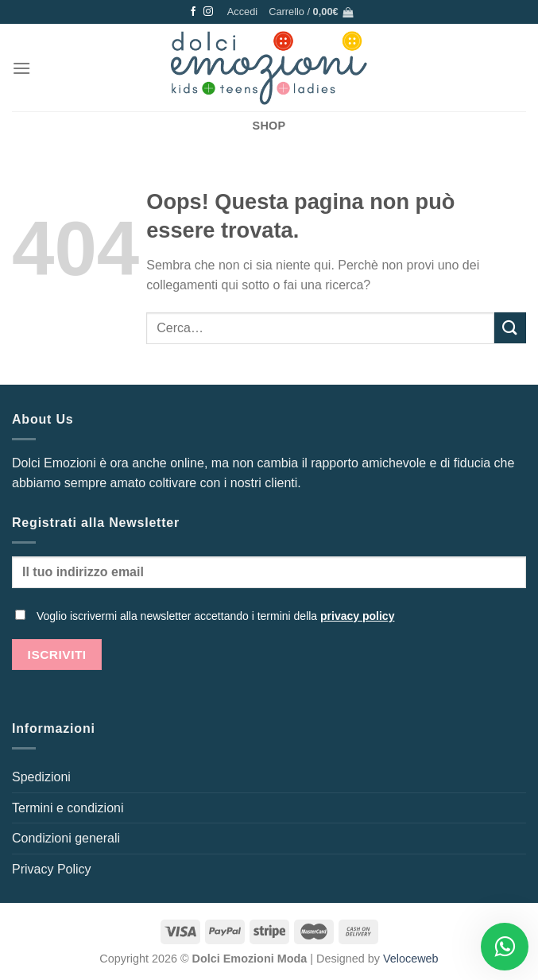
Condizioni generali (66, 838)
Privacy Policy (52, 869)
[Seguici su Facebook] (193, 12)
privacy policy (357, 616)
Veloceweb (411, 959)
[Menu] (21, 68)
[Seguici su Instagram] (208, 12)
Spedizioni (41, 777)
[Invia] (510, 328)
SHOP (269, 126)
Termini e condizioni (68, 808)
